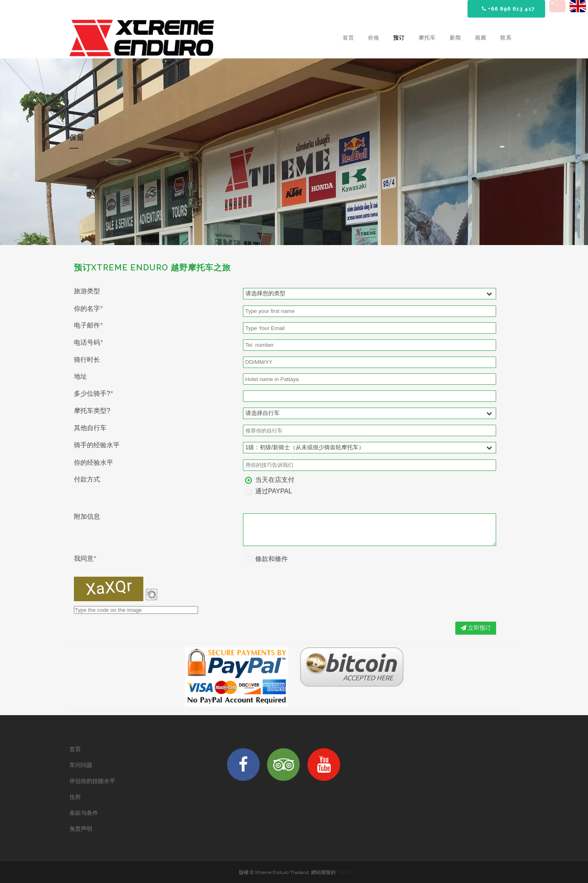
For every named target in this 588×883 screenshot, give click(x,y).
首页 (75, 749)
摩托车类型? (92, 411)
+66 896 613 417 (508, 9)
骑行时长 (87, 360)
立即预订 (476, 628)
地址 (80, 377)
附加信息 (87, 517)
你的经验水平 (94, 463)
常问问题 (81, 765)
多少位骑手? (93, 394)
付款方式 (87, 479)
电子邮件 (88, 326)
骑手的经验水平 (97, 445)
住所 (75, 797)
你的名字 (88, 309)
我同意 (85, 559)
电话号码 (88, 343)
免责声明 (81, 829)
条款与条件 (84, 813)
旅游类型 (87, 291)
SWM (343, 872)
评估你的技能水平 (92, 781)
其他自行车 (90, 428)
